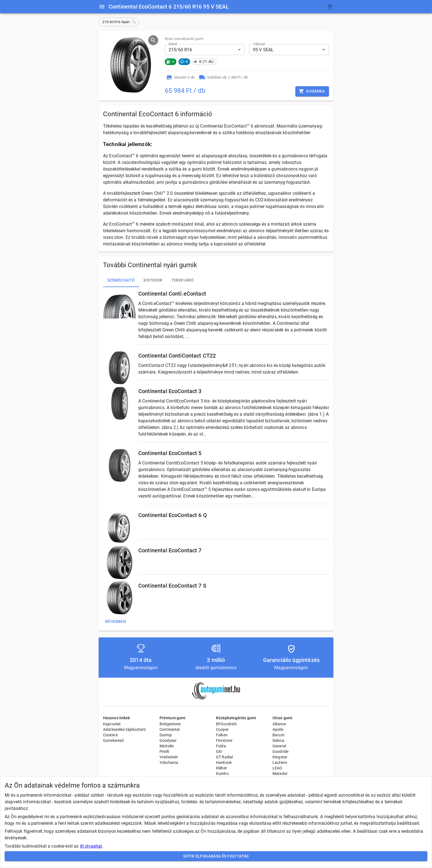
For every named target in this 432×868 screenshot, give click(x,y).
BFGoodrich (226, 724)
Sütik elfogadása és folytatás (216, 856)
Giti (219, 751)
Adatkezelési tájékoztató (125, 729)
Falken (222, 735)
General (279, 746)
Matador (280, 774)
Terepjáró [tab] (183, 280)
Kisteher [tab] (153, 280)
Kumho (222, 774)
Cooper (222, 729)
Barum (278, 735)
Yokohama (169, 762)
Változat (259, 44)
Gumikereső (114, 740)
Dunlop (166, 735)
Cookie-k (110, 735)
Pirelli (164, 751)
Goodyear (168, 740)
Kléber (222, 768)
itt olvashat (91, 846)
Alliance (279, 724)
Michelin (167, 746)
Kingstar (280, 757)
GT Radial (224, 757)
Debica (278, 740)
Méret (173, 44)
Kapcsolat (112, 724)
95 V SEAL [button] (263, 50)
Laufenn (280, 762)
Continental (170, 729)
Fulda (221, 746)
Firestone (224, 740)
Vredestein (169, 757)
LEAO (277, 768)
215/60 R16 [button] (180, 50)
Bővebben (116, 622)
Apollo (278, 729)
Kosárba (312, 91)
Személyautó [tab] (121, 280)
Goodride (280, 751)
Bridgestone (170, 724)
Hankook (224, 762)
